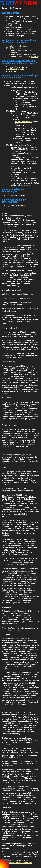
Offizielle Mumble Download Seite (19, 46)
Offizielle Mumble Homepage (18, 25)
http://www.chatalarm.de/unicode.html (17, 863)
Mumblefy (35, 57)
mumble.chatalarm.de (15, 69)
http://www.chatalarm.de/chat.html (16, 861)
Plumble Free (30, 84)
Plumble (14, 52)
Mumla (36, 54)
